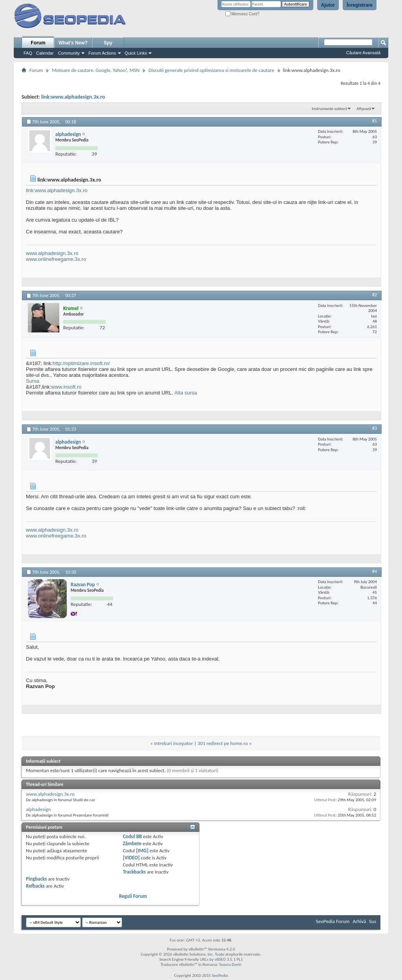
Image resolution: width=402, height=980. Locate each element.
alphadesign (38, 809)
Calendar (45, 53)
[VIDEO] (131, 858)
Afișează (364, 109)
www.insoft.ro (66, 387)
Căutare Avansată (363, 53)
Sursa (33, 381)
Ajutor (328, 5)
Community (69, 53)
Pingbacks (36, 879)
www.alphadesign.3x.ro (52, 253)
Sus (373, 921)
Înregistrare (360, 5)
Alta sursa (185, 393)
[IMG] (142, 851)
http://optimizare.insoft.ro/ (81, 363)
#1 (375, 121)
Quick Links (136, 53)
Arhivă (359, 921)
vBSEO (220, 959)
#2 (375, 295)
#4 (375, 571)
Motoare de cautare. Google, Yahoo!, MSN (96, 70)
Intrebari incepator (173, 743)
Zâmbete (132, 843)
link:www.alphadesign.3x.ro (73, 97)
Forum (38, 43)
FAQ (28, 53)
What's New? (73, 43)
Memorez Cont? (242, 14)
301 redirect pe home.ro (223, 743)
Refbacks (35, 886)
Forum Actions (102, 53)
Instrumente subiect (329, 109)
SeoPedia (220, 975)
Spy (108, 43)
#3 (375, 428)
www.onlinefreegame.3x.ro (56, 259)
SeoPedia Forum (333, 921)
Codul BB (132, 836)
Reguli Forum (133, 896)
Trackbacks (134, 872)
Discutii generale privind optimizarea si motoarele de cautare (211, 70)
